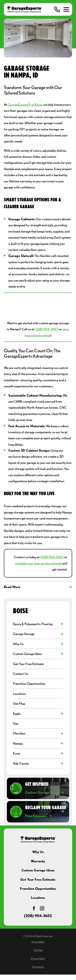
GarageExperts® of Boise (25, 105)
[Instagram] (42, 908)
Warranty (38, 861)
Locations (38, 898)
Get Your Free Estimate (38, 879)
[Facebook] (34, 908)
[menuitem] (36, 624)
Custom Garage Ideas (38, 870)
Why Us (38, 852)
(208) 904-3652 (47, 329)
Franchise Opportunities (38, 889)
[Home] (24, 9)
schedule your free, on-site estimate (38, 563)
